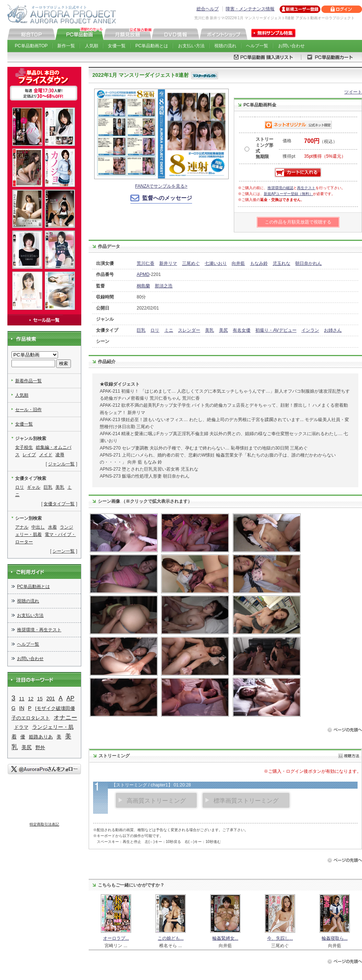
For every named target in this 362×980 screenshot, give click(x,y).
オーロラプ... (116, 938)
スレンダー (189, 330)
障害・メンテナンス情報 (250, 9)
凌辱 (60, 455)
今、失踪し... (280, 938)
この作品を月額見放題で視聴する (298, 222)
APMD (143, 274)
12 (31, 699)
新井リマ (168, 263)
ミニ (169, 330)
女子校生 (24, 447)
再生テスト (306, 188)
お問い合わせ (291, 46)
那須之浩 (164, 286)
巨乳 (141, 330)
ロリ (155, 330)
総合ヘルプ (208, 9)
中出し (38, 527)
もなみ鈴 (259, 263)
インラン (310, 330)
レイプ (29, 455)
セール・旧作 (28, 410)
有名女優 (242, 330)
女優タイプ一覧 (59, 504)
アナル (22, 527)
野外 (40, 747)
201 (50, 699)
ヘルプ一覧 (257, 46)
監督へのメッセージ (167, 198)
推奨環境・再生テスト (39, 630)
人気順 (92, 46)
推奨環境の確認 (280, 188)
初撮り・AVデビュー (276, 330)
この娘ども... (171, 938)
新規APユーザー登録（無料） (288, 194)
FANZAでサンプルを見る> (161, 186)
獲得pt (289, 156)
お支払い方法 (191, 46)
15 (40, 699)
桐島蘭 (143, 286)
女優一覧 (117, 46)
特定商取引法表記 (44, 824)
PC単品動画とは (152, 46)
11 (22, 699)
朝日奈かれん (308, 263)
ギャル (34, 487)
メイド (46, 455)
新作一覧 (66, 46)
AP (71, 698)
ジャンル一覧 (61, 464)
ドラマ (21, 727)
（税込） (321, 141)
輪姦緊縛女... (225, 938)
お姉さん (333, 330)
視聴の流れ (225, 46)
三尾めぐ (191, 263)
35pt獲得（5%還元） (325, 156)
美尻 (223, 330)
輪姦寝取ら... (335, 938)
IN (22, 708)
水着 (52, 527)
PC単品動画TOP (31, 46)
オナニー (65, 717)
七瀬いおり (216, 263)
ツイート (353, 92)
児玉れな (281, 263)
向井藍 (238, 263)
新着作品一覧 (28, 381)
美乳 (209, 330)
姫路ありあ (41, 737)
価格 (287, 141)
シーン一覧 (64, 551)
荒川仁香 (146, 263)
